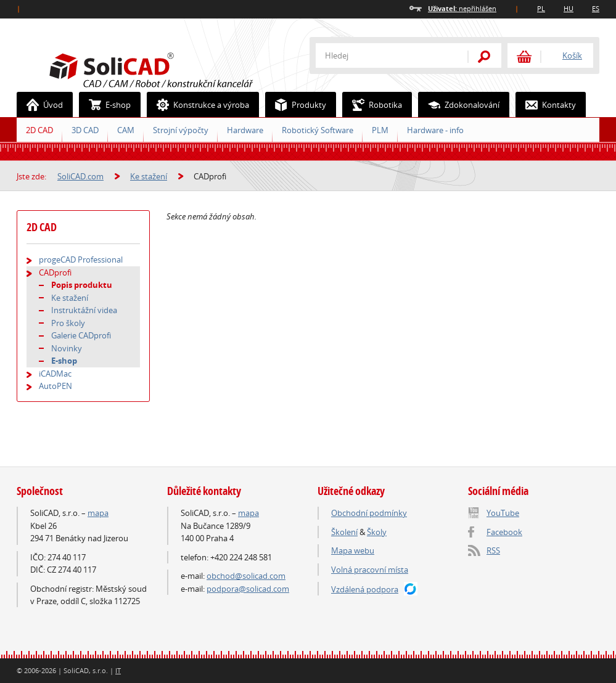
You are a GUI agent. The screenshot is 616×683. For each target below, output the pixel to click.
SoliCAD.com (171, 68)
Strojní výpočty (181, 130)
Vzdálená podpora (365, 589)
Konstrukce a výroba (198, 105)
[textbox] (384, 55)
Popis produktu (82, 285)
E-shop (105, 105)
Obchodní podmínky (369, 513)
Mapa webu (353, 550)
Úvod (40, 105)
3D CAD (85, 130)
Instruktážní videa (84, 310)
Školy (377, 532)
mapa (98, 513)
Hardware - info (435, 130)
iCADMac (55, 374)
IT (118, 670)
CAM (126, 130)
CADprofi (55, 272)
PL (541, 8)
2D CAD (39, 130)
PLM (380, 130)
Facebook (504, 532)
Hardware (245, 130)
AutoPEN (55, 386)
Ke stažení (149, 176)
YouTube (503, 513)
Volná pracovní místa (370, 570)
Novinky (67, 348)
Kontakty (546, 105)
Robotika (372, 105)
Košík (572, 55)
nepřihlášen (462, 8)
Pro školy (68, 323)
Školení (344, 532)
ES (596, 8)
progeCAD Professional (81, 260)
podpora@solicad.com (248, 589)
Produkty (296, 105)
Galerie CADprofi (81, 335)
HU (569, 8)
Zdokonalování (459, 105)
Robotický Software (318, 130)
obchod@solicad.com (246, 576)
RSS (493, 550)
